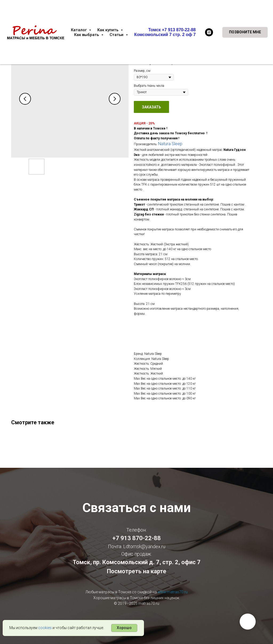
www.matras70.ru (173, 592)
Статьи (117, 35)
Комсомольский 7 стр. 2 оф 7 (165, 35)
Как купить (108, 30)
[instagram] (209, 32)
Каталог (79, 30)
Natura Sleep (170, 144)
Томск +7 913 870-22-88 (172, 30)
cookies (45, 628)
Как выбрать (87, 35)
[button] (245, 32)
